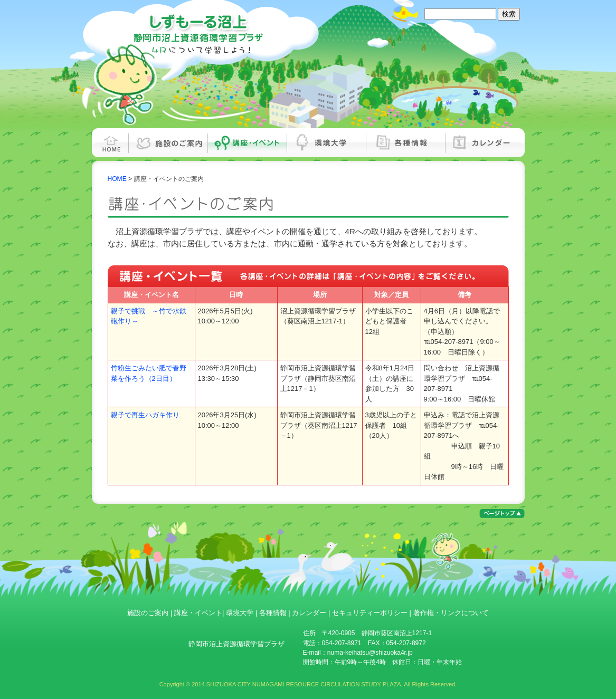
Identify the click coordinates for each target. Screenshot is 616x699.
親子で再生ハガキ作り (145, 415)
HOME (110, 143)
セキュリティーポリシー (370, 613)
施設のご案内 (168, 143)
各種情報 (406, 143)
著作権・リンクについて (451, 613)
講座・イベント (248, 143)
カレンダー (485, 143)
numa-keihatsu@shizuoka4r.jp (370, 653)
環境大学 (327, 143)
